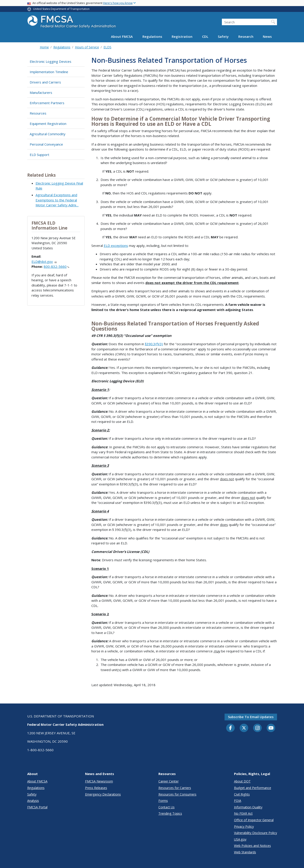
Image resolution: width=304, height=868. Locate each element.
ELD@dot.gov (44, 262)
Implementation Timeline (49, 72)
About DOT (242, 781)
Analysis (33, 801)
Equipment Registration (48, 124)
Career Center (169, 781)
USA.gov (240, 839)
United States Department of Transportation (61, 9)
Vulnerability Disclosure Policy (256, 833)
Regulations (152, 36)
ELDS (107, 47)
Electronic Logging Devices (51, 61)
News (267, 36)
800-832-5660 (56, 266)
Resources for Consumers (177, 794)
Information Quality (248, 807)
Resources (38, 113)
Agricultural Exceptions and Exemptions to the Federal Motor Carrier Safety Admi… (57, 200)
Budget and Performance (253, 788)
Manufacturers (41, 92)
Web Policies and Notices (252, 846)
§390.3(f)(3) (154, 344)
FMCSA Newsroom (99, 781)
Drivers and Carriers (45, 82)
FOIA (238, 801)
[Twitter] (244, 728)
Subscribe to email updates (251, 717)
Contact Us (167, 807)
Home (44, 47)
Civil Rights (242, 794)
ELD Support (39, 155)
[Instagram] (257, 728)
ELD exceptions (116, 246)
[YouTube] (271, 728)
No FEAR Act (243, 813)
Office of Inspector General (254, 820)
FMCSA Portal (37, 807)
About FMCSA (122, 36)
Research (246, 36)
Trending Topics (170, 813)
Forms (163, 801)
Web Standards (245, 852)
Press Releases (96, 788)
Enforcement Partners (47, 103)
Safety (223, 36)
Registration (182, 36)
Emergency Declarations (103, 794)
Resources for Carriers (175, 788)
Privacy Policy (244, 826)
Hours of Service (87, 47)
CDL (205, 36)
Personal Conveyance (46, 144)
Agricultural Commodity (48, 134)
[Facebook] (230, 728)
